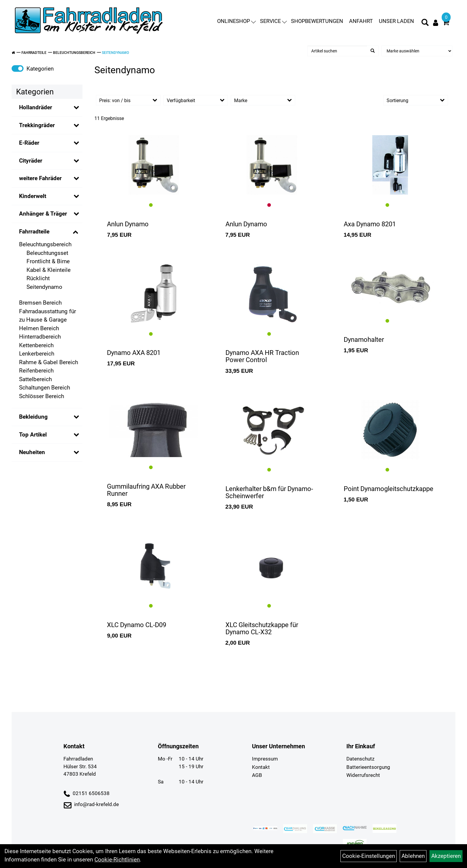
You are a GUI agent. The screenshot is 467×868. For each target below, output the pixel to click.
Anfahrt (361, 21)
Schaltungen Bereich (45, 388)
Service (273, 21)
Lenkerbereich (37, 354)
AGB (257, 775)
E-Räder (29, 143)
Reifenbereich (36, 371)
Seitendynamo (115, 53)
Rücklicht (38, 278)
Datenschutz (360, 759)
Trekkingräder (37, 125)
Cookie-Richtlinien (117, 860)
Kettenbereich (36, 345)
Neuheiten (32, 452)
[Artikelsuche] (425, 24)
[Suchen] (373, 51)
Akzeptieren (446, 856)
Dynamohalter (364, 340)
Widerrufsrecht (363, 775)
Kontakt (261, 767)
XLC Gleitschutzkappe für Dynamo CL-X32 (262, 628)
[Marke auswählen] (417, 51)
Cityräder (31, 161)
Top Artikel (33, 435)
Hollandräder (36, 107)
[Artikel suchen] (337, 51)
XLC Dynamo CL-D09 (137, 625)
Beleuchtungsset (47, 253)
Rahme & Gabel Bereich (49, 362)
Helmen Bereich (39, 328)
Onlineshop (236, 21)
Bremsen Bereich (40, 303)
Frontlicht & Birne (48, 261)
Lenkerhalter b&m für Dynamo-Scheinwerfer (269, 492)
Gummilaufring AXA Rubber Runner (146, 490)
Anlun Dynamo (128, 224)
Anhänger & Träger (43, 214)
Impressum (265, 759)
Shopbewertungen (317, 21)
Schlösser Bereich (42, 396)
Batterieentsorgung (368, 767)
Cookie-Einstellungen (369, 856)
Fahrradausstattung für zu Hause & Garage (48, 316)
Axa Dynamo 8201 (370, 224)
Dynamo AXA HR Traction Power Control (262, 356)
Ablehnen (413, 856)
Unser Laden (396, 21)
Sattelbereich (35, 379)
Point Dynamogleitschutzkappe (389, 489)
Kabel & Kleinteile (49, 270)
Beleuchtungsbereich (74, 53)
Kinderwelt (33, 196)
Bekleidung (33, 417)
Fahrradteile (34, 53)
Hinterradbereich (40, 337)
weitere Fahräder (40, 178)
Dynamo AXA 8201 (134, 353)
